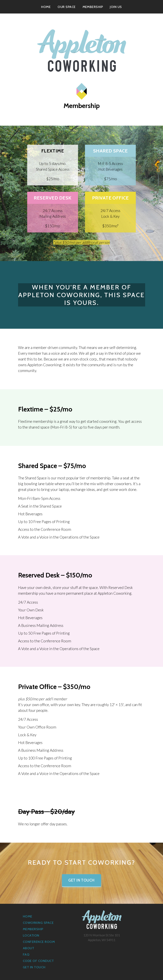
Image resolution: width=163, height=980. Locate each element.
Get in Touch (81, 880)
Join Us (116, 7)
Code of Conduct (38, 961)
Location (31, 935)
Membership (93, 7)
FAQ (26, 954)
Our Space (67, 7)
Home (46, 7)
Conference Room (39, 942)
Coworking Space (38, 923)
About (28, 948)
